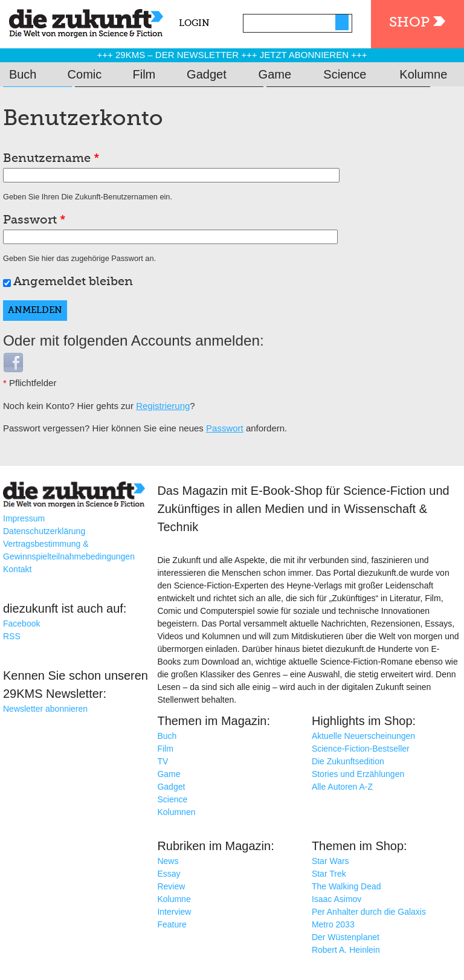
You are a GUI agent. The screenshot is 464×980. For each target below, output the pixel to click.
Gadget (207, 74)
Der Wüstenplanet (346, 937)
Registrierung (163, 406)
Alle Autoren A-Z (342, 787)
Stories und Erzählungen (358, 774)
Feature (172, 924)
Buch (23, 74)
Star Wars (330, 861)
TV (163, 761)
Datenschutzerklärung (44, 531)
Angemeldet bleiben (73, 282)
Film (144, 74)
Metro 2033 (333, 924)
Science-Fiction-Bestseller (361, 749)
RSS (12, 636)
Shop (409, 23)
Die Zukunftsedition (348, 761)
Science (345, 74)
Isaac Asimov (337, 899)
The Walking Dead (346, 886)
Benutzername (51, 159)
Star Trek (329, 874)
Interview (174, 912)
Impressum (24, 518)
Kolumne (423, 74)
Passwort (34, 221)
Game (275, 74)
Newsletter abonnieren (45, 709)
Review (171, 886)
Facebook (21, 624)
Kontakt (17, 569)
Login (194, 23)
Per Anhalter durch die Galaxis (369, 912)
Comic (85, 74)
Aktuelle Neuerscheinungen (363, 736)
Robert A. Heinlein (346, 950)
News (168, 861)
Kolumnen (176, 812)
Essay (169, 874)
